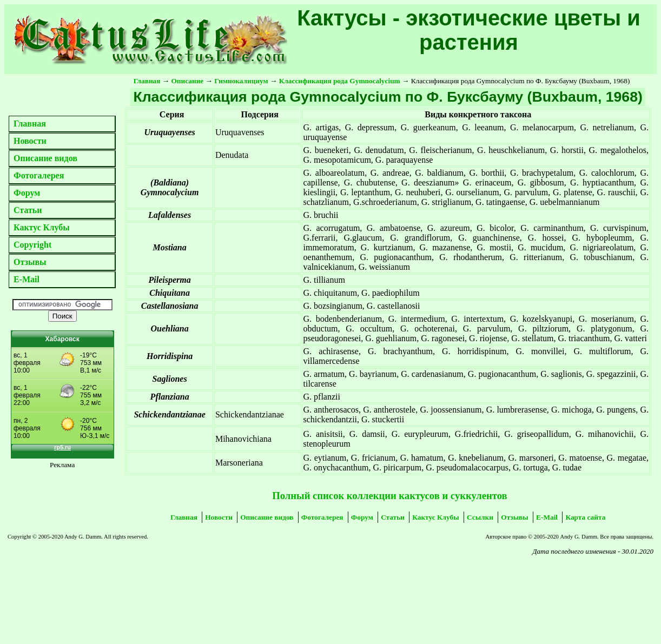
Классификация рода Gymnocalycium (340, 81)
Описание (188, 81)
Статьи (28, 210)
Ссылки (480, 517)
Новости (30, 141)
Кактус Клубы (42, 227)
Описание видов (45, 158)
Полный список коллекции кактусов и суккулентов (389, 496)
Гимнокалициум (241, 81)
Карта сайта (585, 517)
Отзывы (30, 262)
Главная (30, 124)
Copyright (32, 245)
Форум (27, 193)
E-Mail (27, 279)
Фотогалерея (39, 175)
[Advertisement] (122, 587)
